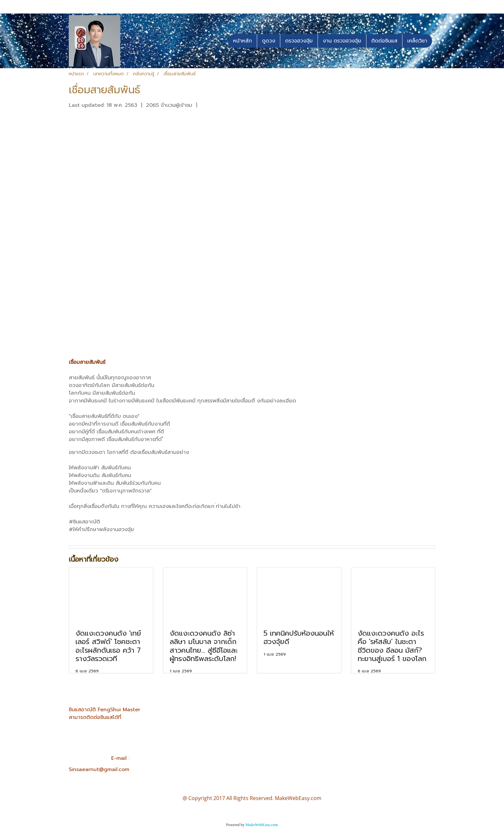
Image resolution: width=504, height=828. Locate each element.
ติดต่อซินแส (384, 41)
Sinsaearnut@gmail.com (99, 769)
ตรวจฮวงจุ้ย (299, 41)
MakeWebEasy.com (262, 825)
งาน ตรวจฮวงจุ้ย (342, 41)
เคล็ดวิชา (417, 41)
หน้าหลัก (243, 41)
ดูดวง (269, 41)
